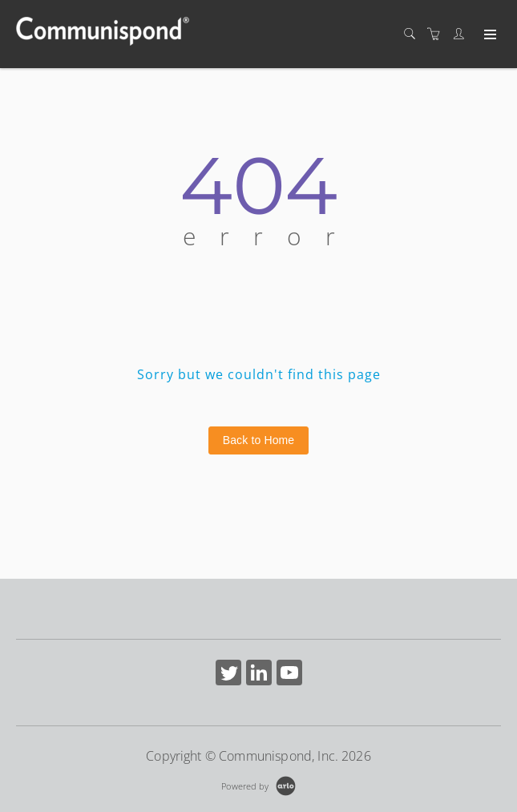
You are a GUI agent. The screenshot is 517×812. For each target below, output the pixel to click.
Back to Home (259, 440)
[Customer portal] (462, 34)
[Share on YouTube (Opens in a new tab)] (289, 675)
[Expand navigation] (489, 35)
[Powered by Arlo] (258, 784)
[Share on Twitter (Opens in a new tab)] (228, 675)
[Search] (414, 34)
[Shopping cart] (438, 34)
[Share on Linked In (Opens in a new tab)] (259, 675)
